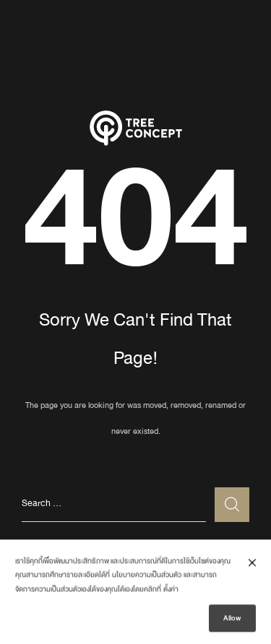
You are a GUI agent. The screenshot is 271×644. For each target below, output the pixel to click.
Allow (232, 619)
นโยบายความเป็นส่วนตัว (147, 577)
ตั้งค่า (171, 591)
